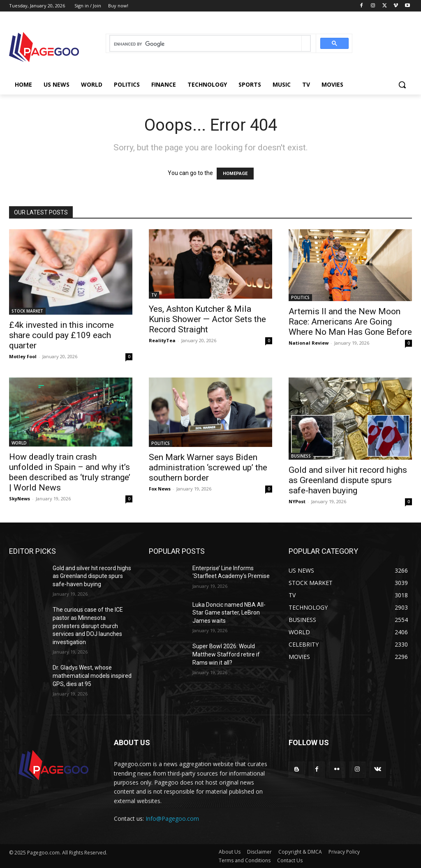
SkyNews (20, 498)
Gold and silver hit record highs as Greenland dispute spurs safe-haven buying (348, 480)
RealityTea (162, 340)
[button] (402, 85)
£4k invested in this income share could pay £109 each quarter (61, 335)
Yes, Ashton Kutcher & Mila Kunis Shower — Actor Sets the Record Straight (207, 319)
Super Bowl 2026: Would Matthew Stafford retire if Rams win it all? (226, 654)
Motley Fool (23, 356)
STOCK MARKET (27, 311)
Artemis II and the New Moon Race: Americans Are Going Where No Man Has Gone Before (350, 322)
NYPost (297, 501)
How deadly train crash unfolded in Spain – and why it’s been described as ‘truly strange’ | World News (70, 472)
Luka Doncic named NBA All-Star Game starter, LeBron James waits (229, 613)
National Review (309, 343)
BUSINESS (301, 456)
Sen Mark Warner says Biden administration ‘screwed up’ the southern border (208, 467)
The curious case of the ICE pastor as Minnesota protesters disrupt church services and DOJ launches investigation (88, 626)
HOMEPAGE (235, 174)
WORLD (19, 443)
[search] (206, 44)
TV (154, 295)
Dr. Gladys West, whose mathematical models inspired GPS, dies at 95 (92, 676)
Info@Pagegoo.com (172, 818)
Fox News (160, 489)
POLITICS (300, 297)
